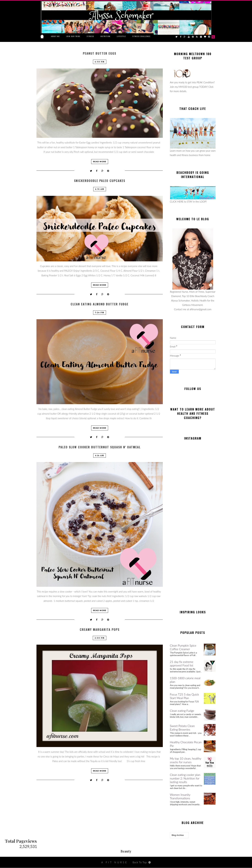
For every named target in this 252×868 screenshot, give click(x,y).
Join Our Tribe (73, 36)
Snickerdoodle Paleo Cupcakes (100, 181)
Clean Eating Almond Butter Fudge (100, 304)
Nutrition (105, 36)
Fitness (90, 36)
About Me (55, 36)
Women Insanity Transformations (180, 796)
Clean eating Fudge (182, 711)
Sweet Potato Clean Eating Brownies (182, 728)
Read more (100, 162)
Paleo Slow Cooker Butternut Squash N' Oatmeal (100, 447)
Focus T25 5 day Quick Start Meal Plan (184, 696)
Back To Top (140, 862)
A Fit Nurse (115, 862)
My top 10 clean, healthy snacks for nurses (186, 760)
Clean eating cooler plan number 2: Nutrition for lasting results (185, 778)
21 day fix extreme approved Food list (182, 664)
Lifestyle (121, 36)
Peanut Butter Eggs (100, 53)
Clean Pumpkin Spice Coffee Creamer (183, 647)
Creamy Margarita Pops (100, 630)
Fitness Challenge (141, 36)
